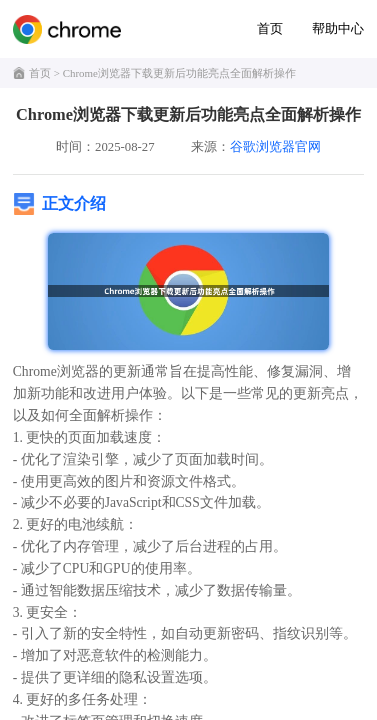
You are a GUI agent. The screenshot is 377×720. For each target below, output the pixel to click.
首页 (270, 29)
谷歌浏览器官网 (275, 147)
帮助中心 (338, 29)
